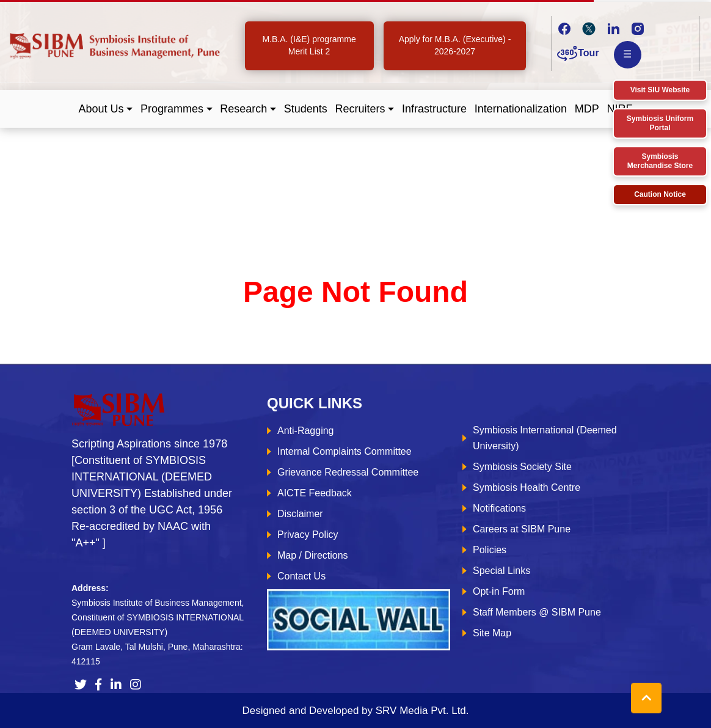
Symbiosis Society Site (522, 467)
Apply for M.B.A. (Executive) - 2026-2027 (455, 45)
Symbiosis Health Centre (527, 487)
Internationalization (521, 109)
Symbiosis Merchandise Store (660, 161)
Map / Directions (313, 555)
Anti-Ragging (306, 431)
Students (306, 109)
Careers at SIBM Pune (522, 529)
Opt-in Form (499, 591)
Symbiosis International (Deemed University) (545, 438)
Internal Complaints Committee (345, 451)
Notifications (499, 508)
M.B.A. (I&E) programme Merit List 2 (309, 45)
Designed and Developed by (355, 711)
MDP (587, 109)
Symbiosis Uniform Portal (660, 123)
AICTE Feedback (315, 493)
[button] (106, 109)
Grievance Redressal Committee (348, 472)
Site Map (492, 633)
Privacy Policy (308, 535)
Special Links (501, 571)
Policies (490, 550)
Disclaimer (300, 514)
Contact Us (301, 576)
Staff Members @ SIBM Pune (537, 612)
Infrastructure (434, 109)
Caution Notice (660, 194)
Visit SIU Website (660, 90)
